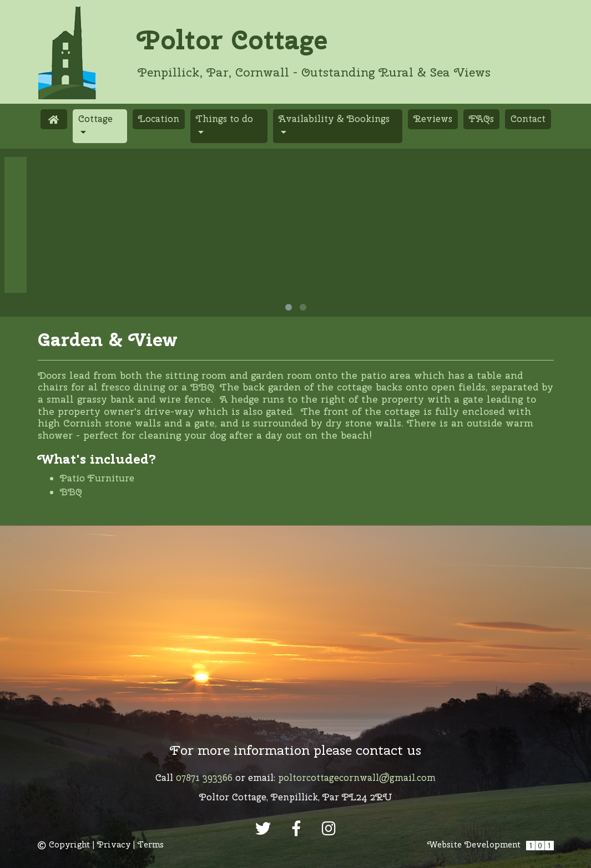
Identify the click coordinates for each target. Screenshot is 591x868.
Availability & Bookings (334, 119)
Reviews (433, 119)
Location (159, 119)
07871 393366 (204, 778)
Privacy (114, 845)
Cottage (103, 118)
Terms (151, 845)
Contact (528, 119)
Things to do (224, 119)
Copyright (64, 845)
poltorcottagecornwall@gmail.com (357, 778)
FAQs (481, 119)
